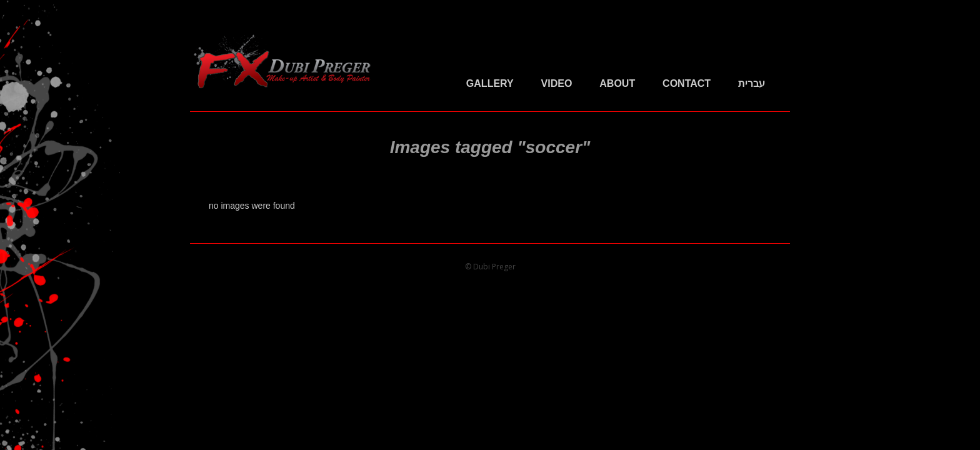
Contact (687, 83)
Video (557, 83)
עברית (752, 83)
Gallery (490, 83)
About (617, 83)
